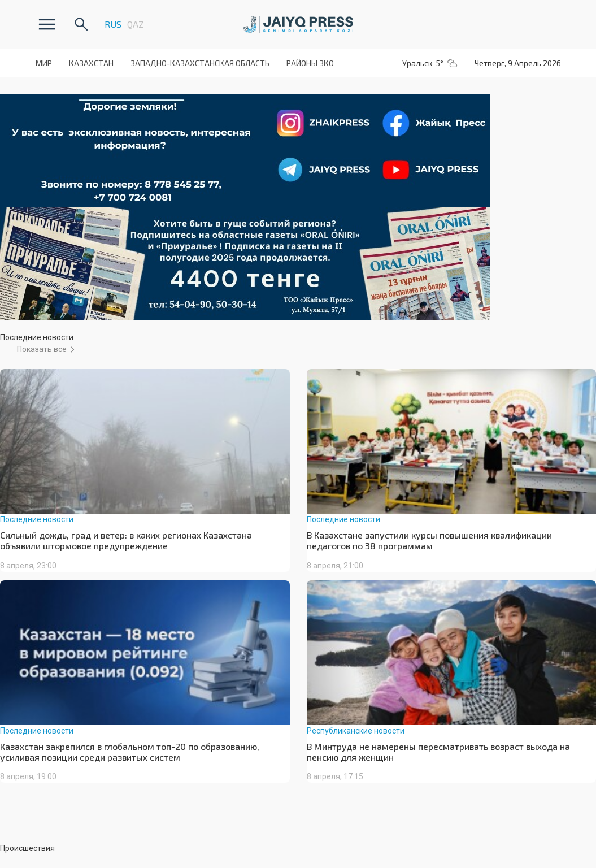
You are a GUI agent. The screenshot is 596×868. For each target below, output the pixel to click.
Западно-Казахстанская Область (200, 63)
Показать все (42, 349)
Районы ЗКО (310, 63)
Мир (44, 63)
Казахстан (91, 63)
